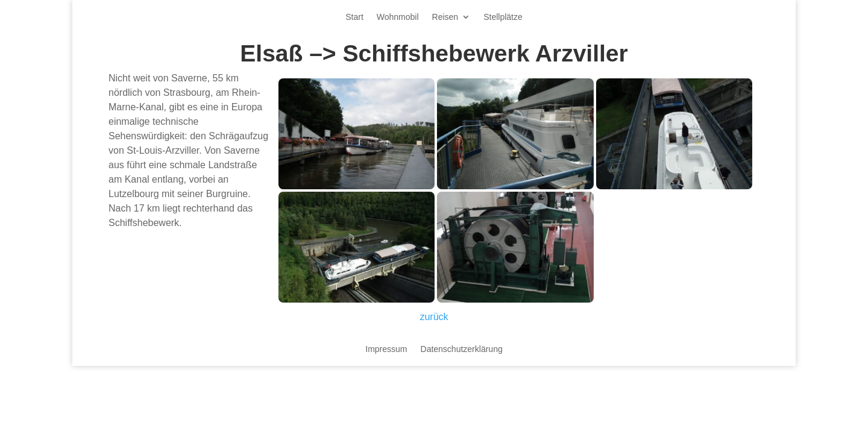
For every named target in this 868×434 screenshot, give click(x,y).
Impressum (386, 349)
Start (354, 17)
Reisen (445, 17)
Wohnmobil (398, 17)
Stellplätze (503, 17)
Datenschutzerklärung (462, 349)
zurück (434, 317)
